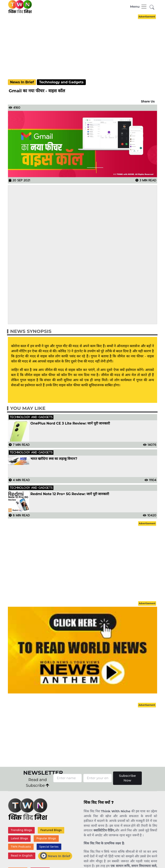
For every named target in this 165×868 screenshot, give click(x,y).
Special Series (49, 847)
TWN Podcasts (21, 847)
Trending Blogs (22, 830)
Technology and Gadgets (61, 82)
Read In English (22, 856)
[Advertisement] (86, 43)
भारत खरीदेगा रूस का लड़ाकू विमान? (54, 459)
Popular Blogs (46, 838)
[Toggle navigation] (139, 7)
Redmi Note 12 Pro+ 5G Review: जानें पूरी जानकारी (70, 494)
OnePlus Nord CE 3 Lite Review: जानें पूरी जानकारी (70, 423)
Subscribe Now (128, 778)
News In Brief (22, 82)
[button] (152, 8)
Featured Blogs (51, 830)
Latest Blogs (19, 838)
